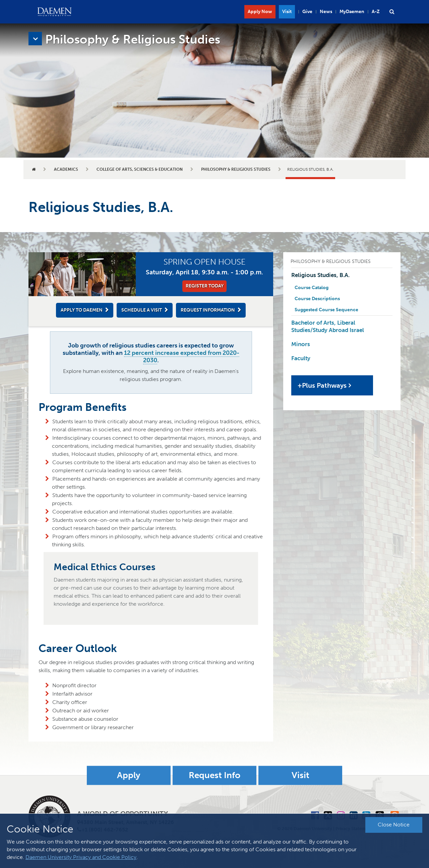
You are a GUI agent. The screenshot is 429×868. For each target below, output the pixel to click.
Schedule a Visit (142, 310)
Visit (287, 12)
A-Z (376, 12)
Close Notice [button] (394, 825)
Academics (66, 169)
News (326, 12)
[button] (392, 12)
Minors (301, 344)
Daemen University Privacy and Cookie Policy (81, 857)
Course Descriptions (317, 299)
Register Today (205, 286)
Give (307, 12)
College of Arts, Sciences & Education (140, 169)
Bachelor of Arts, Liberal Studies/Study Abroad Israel (328, 326)
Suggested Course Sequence (326, 310)
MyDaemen (352, 12)
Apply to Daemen (82, 310)
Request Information (208, 310)
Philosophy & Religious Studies (236, 169)
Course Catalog (312, 288)
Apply (129, 775)
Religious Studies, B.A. (320, 275)
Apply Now (260, 12)
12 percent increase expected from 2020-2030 (182, 357)
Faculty (301, 358)
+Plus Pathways (322, 385)
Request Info (214, 775)
